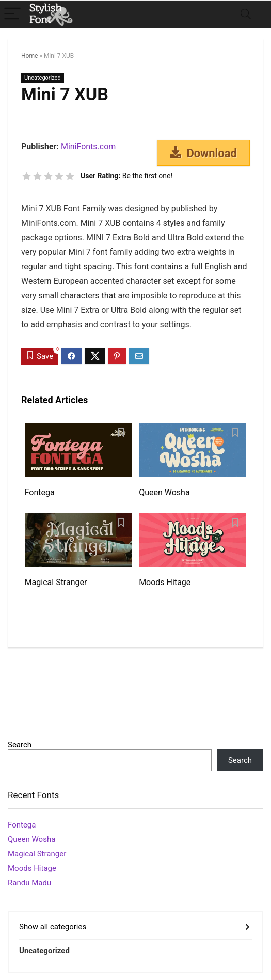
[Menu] (12, 14)
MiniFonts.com (88, 147)
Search (20, 745)
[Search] (246, 14)
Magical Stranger (56, 582)
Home (29, 56)
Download (203, 153)
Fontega (40, 492)
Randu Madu (29, 883)
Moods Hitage (165, 582)
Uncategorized (43, 78)
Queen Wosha (164, 492)
